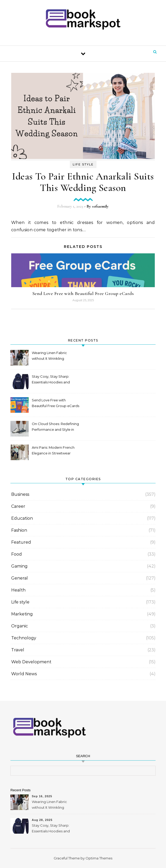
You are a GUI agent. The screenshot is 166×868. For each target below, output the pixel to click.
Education (22, 518)
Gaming (19, 566)
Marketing (22, 614)
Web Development (31, 662)
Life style (83, 164)
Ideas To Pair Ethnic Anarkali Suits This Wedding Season (83, 182)
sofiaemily (100, 206)
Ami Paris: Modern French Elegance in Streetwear (53, 450)
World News (24, 674)
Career (18, 506)
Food (17, 554)
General (20, 578)
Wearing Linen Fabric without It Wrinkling (49, 356)
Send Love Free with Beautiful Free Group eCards (83, 293)
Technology (24, 638)
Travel (18, 650)
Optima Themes (99, 858)
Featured (21, 542)
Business (20, 494)
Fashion (19, 530)
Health (18, 590)
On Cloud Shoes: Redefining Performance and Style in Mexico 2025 (55, 427)
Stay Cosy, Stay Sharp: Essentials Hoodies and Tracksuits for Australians (52, 380)
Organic (20, 626)
